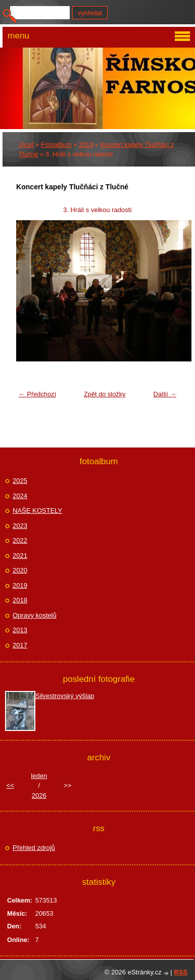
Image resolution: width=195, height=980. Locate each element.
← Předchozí (37, 394)
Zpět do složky (105, 394)
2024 (20, 496)
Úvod (26, 145)
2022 (20, 540)
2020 (20, 570)
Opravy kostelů (35, 615)
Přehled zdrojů (34, 848)
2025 (20, 481)
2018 (20, 600)
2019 (86, 145)
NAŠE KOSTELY (37, 511)
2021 (20, 556)
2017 (20, 645)
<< (10, 785)
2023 (20, 526)
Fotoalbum (56, 145)
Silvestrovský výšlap (65, 696)
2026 (39, 795)
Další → (165, 394)
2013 (20, 630)
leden (39, 776)
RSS (181, 972)
